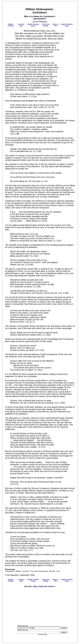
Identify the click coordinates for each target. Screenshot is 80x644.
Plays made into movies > (44, 586)
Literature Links (21, 25)
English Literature (11, 25)
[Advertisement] (13, 15)
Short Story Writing (46, 25)
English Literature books (67, 25)
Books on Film (56, 25)
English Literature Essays (33, 25)
